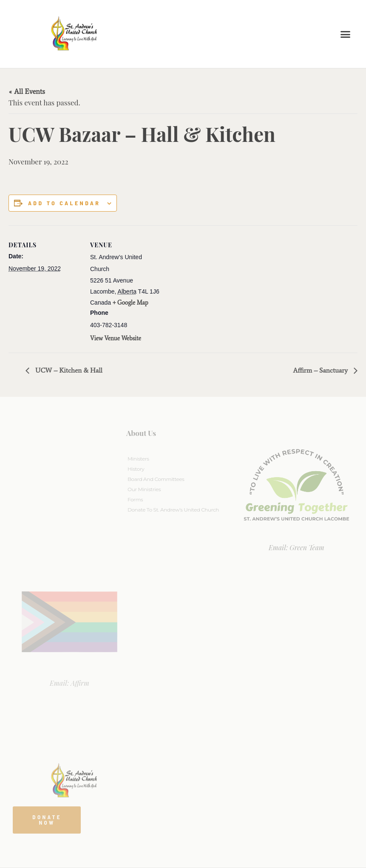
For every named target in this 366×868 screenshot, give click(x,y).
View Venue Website (116, 338)
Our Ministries (144, 489)
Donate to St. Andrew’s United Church (173, 510)
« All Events (27, 91)
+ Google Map (131, 303)
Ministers (138, 459)
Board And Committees (156, 479)
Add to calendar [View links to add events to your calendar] (64, 203)
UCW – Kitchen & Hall (68, 370)
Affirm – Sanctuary (321, 370)
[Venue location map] (217, 284)
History (136, 469)
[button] (346, 34)
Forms (135, 499)
